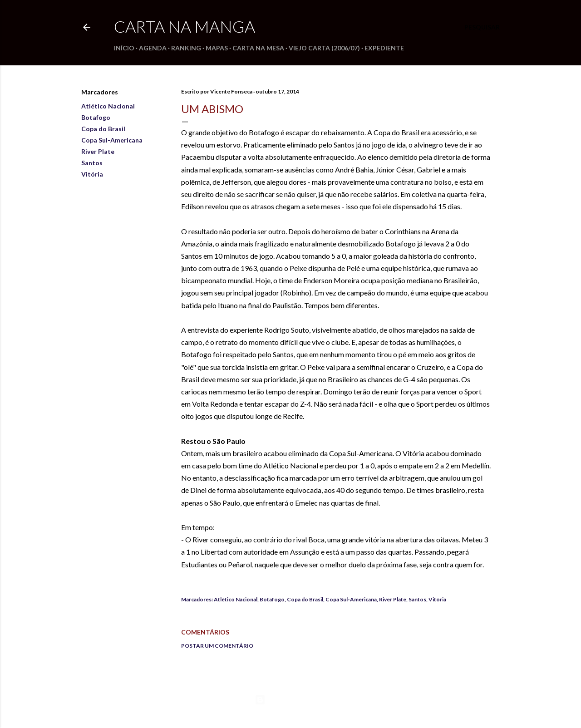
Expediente (384, 48)
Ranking (186, 48)
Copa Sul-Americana (112, 140)
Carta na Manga (185, 26)
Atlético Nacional (108, 106)
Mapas (217, 48)
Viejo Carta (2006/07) (324, 48)
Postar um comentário (217, 646)
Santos (92, 163)
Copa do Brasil (103, 129)
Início (124, 48)
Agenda (153, 48)
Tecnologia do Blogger (291, 700)
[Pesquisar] (482, 27)
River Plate (98, 151)
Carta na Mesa (258, 48)
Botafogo (96, 117)
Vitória (92, 174)
